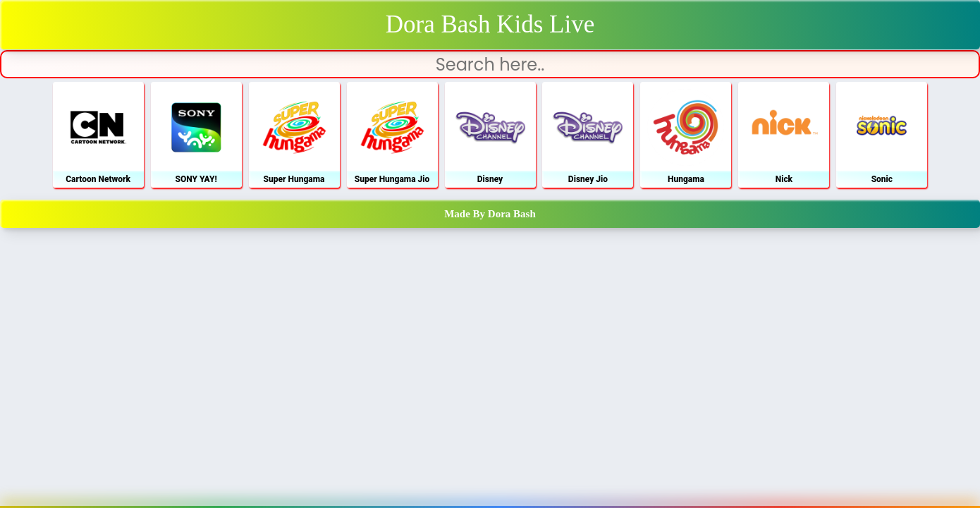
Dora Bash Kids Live (490, 24)
